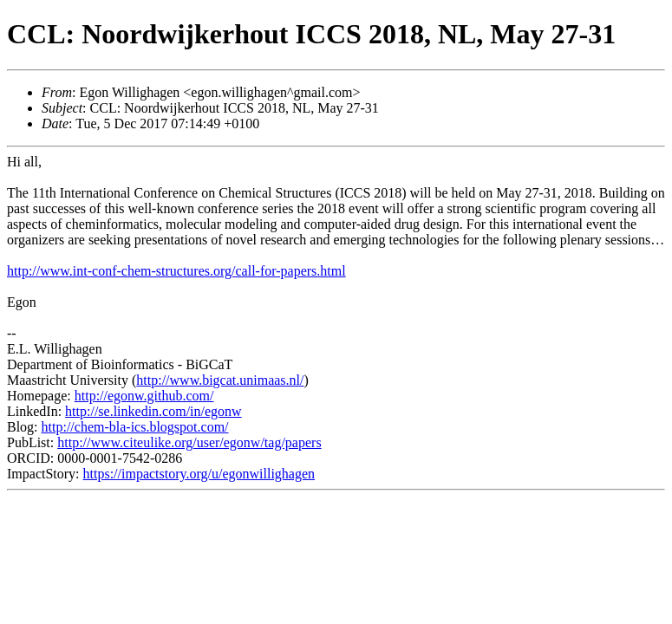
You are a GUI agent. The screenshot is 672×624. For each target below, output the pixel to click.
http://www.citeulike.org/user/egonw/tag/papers (189, 442)
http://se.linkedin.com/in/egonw (153, 411)
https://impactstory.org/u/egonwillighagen (199, 474)
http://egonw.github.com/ (144, 396)
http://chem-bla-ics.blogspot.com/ (135, 427)
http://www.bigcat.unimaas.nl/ (220, 380)
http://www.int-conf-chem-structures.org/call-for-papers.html (176, 271)
